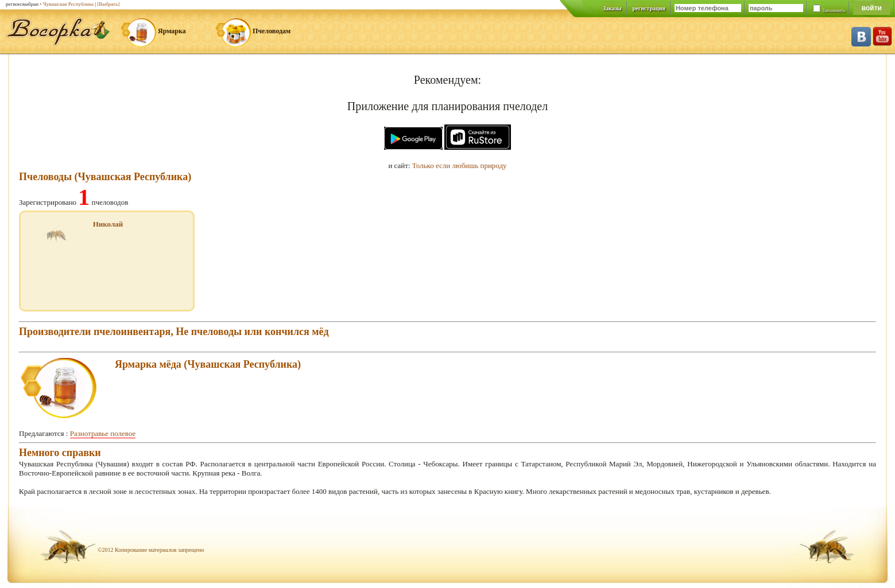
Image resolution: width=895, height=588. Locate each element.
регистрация (649, 8)
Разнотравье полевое (103, 433)
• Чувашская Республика (67, 4)
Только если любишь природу (460, 166)
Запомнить (834, 10)
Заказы (612, 8)
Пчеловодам (272, 31)
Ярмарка (172, 31)
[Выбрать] (108, 4)
